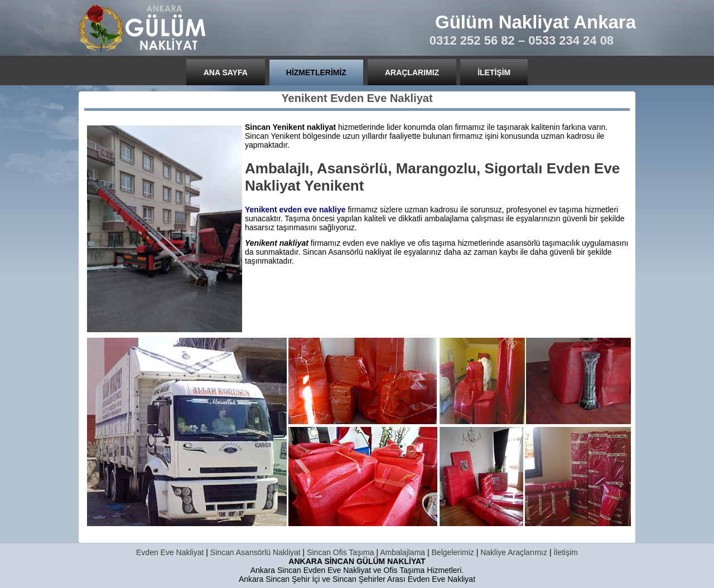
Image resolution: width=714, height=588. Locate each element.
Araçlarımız (412, 72)
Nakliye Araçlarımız (514, 552)
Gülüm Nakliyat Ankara (535, 22)
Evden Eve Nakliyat (170, 552)
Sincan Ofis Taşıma (340, 552)
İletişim (494, 72)
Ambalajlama (402, 552)
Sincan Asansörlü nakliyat (348, 252)
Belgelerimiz (453, 552)
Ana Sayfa (226, 72)
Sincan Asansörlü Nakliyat (255, 552)
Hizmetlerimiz (316, 72)
